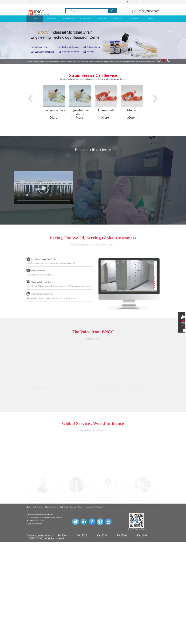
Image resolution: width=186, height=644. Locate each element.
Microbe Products (52, 535)
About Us (99, 535)
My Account (89, 535)
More (54, 117)
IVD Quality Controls (68, 535)
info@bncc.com (146, 11)
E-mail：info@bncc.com (34, 551)
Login (129, 2)
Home (29, 535)
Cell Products (38, 535)
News (80, 535)
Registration (137, 2)
